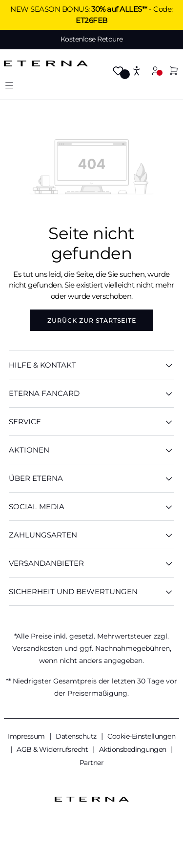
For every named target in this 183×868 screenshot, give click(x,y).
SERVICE (91, 422)
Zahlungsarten (91, 535)
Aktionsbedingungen (134, 749)
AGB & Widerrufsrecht (53, 749)
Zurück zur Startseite (92, 320)
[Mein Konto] (155, 71)
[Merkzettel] (118, 72)
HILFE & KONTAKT (91, 365)
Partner (92, 763)
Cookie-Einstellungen (141, 736)
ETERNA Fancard (91, 393)
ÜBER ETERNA (91, 478)
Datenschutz (77, 736)
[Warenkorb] (174, 72)
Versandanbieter (91, 563)
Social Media (91, 506)
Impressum (27, 736)
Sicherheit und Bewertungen (91, 591)
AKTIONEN (91, 450)
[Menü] (9, 85)
